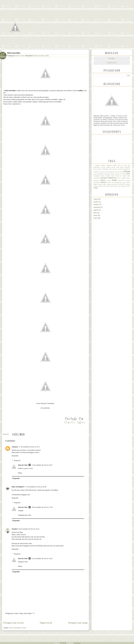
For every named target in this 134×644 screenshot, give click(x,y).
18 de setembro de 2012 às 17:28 (42, 507)
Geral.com (118, 176)
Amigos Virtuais (111, 167)
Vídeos (128, 186)
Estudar (117, 174)
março (96, 199)
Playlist (100, 184)
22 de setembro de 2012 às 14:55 (42, 559)
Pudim (104, 184)
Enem (113, 174)
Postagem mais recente (14, 623)
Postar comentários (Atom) (18, 628)
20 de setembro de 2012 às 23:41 (29, 529)
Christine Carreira (99, 172)
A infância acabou (99, 165)
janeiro (96, 202)
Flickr (128, 174)
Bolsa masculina (39, 56)
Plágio (95, 184)
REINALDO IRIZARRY (119, 184)
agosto (96, 210)
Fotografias (97, 176)
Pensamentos (118, 182)
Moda (47, 56)
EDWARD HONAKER (104, 174)
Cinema (106, 172)
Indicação (104, 178)
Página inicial (46, 623)
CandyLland (77, 643)
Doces (95, 174)
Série (108, 186)
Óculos (109, 182)
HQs (129, 176)
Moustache (97, 182)
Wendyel (15, 529)
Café (110, 169)
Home (112, 58)
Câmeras (115, 169)
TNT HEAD (63, 643)
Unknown (15, 447)
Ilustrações (97, 178)
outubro (96, 205)
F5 (121, 174)
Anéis (118, 167)
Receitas (109, 184)
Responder (15, 456)
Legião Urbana (126, 178)
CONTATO (112, 63)
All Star (103, 167)
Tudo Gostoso (122, 186)
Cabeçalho (105, 169)
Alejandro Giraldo (112, 165)
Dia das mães (119, 172)
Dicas (127, 171)
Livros (103, 180)
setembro (97, 207)
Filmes (124, 174)
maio (95, 218)
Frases (103, 176)
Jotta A (119, 178)
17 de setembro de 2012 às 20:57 (42, 465)
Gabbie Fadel (110, 176)
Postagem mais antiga (78, 623)
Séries (112, 186)
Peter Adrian (126, 182)
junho (95, 215)
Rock (105, 186)
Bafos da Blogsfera (18, 487)
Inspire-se (112, 178)
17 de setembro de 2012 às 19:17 (30, 447)
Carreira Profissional (124, 169)
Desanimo (112, 172)
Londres (109, 180)
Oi (113, 182)
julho (95, 213)
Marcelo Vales (20, 56)
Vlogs (96, 188)
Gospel (124, 176)
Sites (116, 186)
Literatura (96, 180)
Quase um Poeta (32, 12)
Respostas (17, 461)
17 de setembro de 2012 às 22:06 (36, 487)
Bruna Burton (97, 169)
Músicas (103, 182)
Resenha (100, 186)
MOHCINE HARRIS (124, 180)
